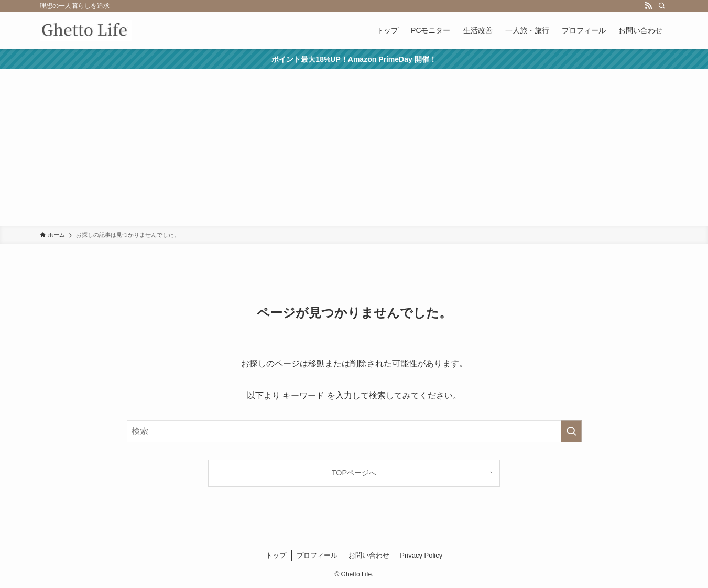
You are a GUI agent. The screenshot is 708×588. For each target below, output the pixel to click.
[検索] (662, 6)
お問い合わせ (369, 555)
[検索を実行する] (571, 431)
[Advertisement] (354, 148)
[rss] (648, 6)
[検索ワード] (354, 431)
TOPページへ (354, 473)
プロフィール (317, 555)
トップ (276, 555)
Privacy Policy (421, 555)
